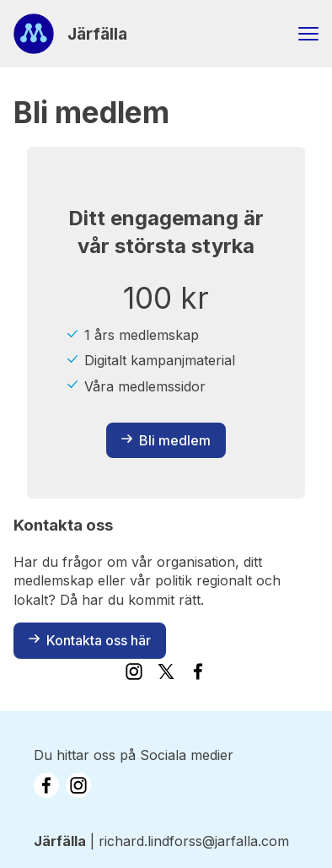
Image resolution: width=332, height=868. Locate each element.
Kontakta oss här (90, 640)
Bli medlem (166, 440)
